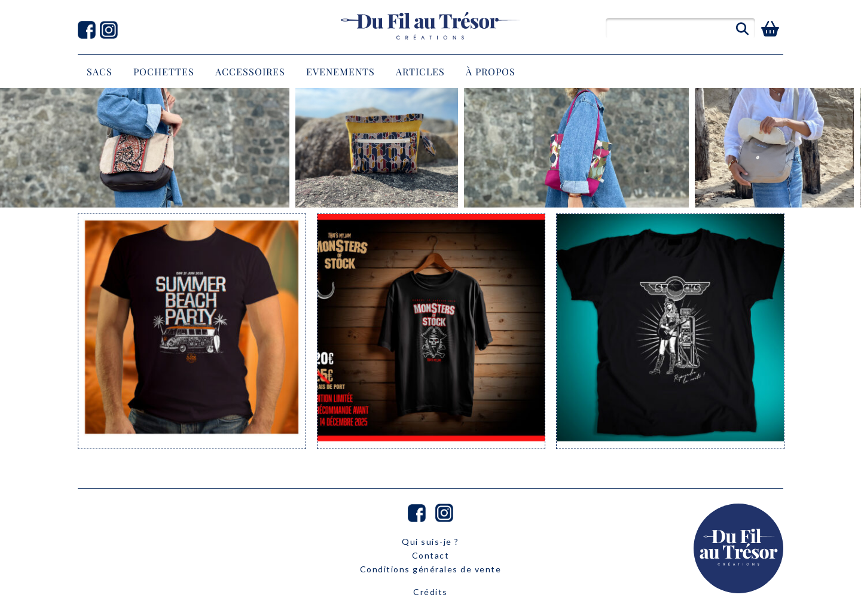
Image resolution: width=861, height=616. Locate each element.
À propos (491, 71)
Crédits (430, 592)
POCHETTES (164, 71)
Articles (420, 71)
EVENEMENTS (341, 71)
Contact (431, 555)
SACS (100, 71)
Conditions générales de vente (431, 569)
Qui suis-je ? (430, 542)
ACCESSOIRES (250, 71)
